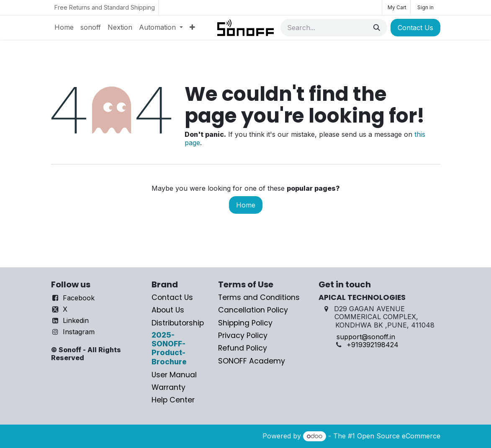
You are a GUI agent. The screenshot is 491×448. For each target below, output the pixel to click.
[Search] (377, 28)
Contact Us (415, 28)
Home (246, 205)
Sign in (425, 7)
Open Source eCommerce (399, 436)
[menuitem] (64, 27)
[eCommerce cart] (396, 8)
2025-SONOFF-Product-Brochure (169, 348)
